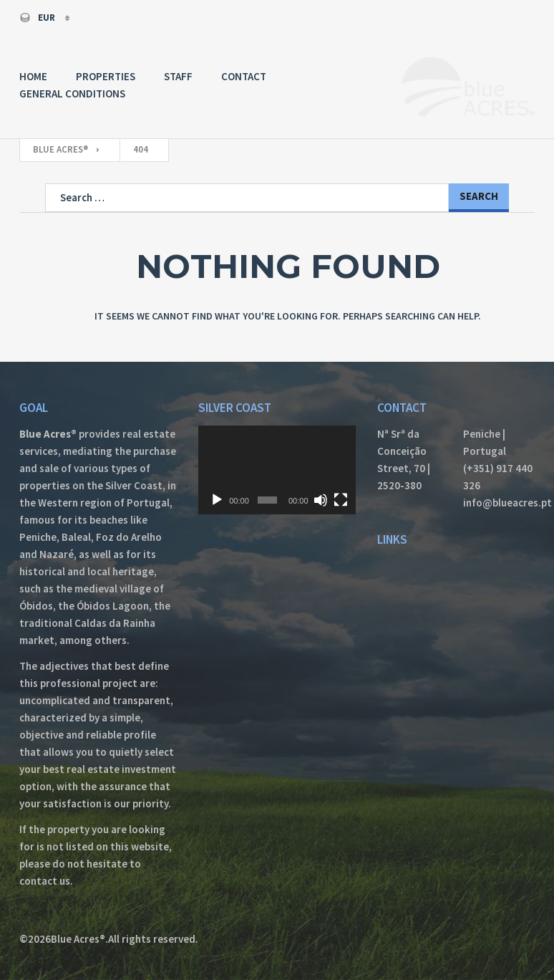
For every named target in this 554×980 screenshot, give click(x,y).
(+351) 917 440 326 (498, 477)
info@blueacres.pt (499, 503)
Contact (244, 76)
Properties (106, 76)
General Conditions (72, 93)
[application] (277, 470)
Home (33, 76)
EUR (38, 18)
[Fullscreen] (341, 500)
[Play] (217, 500)
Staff (178, 76)
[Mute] (321, 500)
